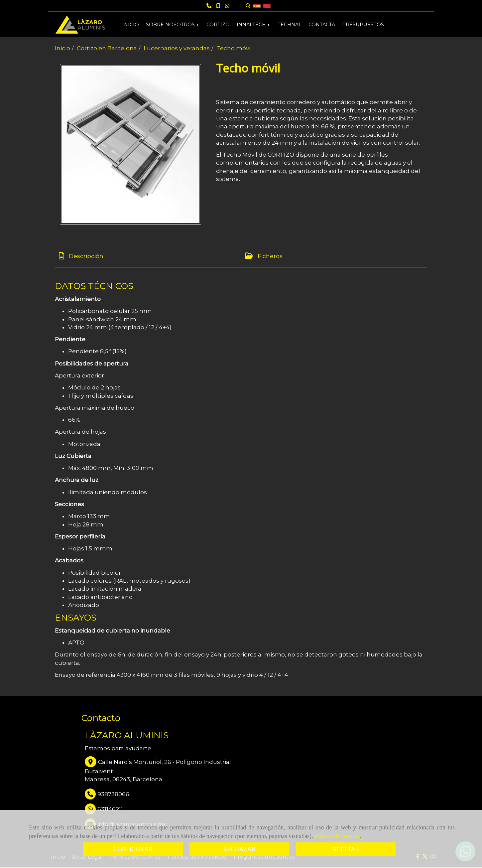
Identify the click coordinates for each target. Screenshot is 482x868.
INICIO (131, 25)
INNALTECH (254, 25)
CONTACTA (322, 25)
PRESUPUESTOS (363, 25)
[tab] (148, 256)
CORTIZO (218, 25)
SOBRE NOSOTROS (173, 25)
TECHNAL (290, 25)
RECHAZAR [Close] (239, 849)
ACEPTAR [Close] (346, 849)
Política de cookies (337, 836)
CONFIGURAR (133, 849)
